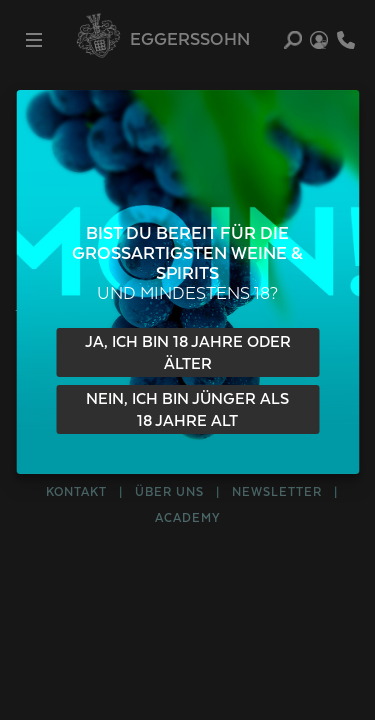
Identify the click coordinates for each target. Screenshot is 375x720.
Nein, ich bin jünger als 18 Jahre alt (187, 410)
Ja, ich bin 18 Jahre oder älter (188, 353)
